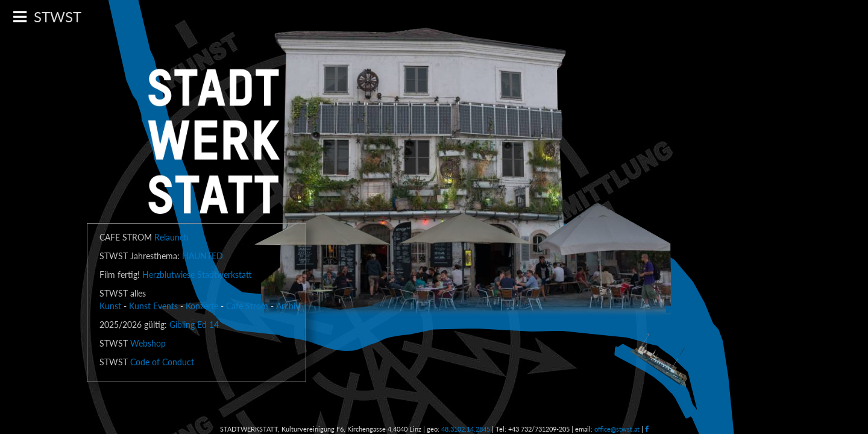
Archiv (288, 306)
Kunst (110, 306)
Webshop (148, 343)
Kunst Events (153, 306)
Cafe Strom (247, 306)
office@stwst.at (617, 429)
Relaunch (171, 237)
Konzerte (202, 306)
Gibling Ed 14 (194, 325)
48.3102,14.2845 (466, 429)
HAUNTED (203, 256)
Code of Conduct (162, 362)
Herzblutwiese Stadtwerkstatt (197, 275)
